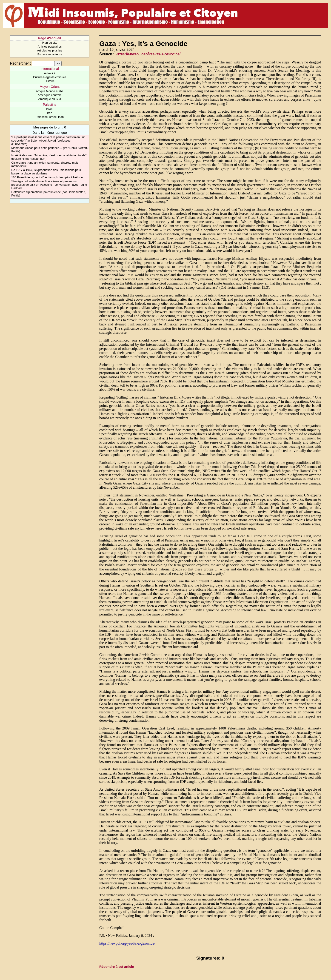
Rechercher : (20, 63)
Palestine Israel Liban (50, 117)
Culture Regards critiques (50, 77)
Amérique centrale (50, 95)
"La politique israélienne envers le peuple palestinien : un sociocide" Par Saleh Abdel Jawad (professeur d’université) (48, 141)
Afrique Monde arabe (50, 91)
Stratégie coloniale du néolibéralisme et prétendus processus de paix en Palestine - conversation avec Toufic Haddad (49, 185)
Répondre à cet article (117, 967)
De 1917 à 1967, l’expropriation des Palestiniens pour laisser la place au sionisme (46, 172)
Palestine (50, 105)
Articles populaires (50, 47)
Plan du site (50, 43)
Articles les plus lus (50, 50)
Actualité (50, 73)
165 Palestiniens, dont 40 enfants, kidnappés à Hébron (47, 177)
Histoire (50, 81)
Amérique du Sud (50, 99)
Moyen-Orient (50, 87)
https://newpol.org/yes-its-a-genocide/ (148, 54)
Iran (50, 113)
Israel (50, 109)
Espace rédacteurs (50, 54)
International (50, 69)
